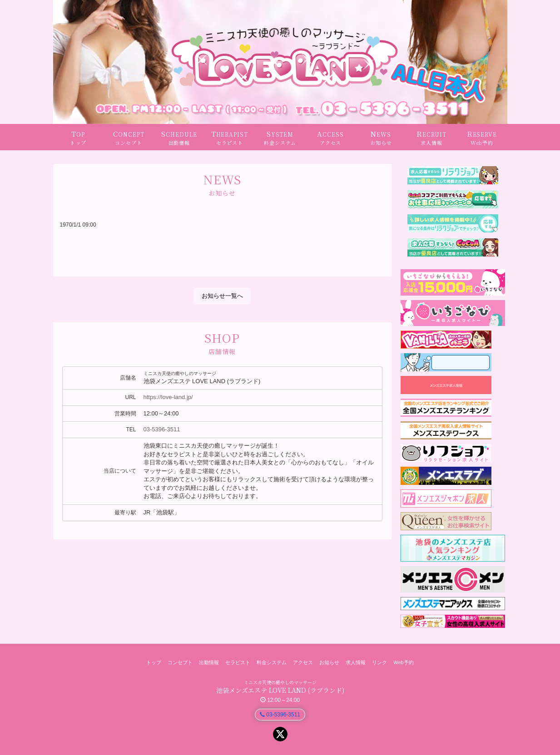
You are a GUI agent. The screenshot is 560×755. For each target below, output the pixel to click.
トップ (154, 662)
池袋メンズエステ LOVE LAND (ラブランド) (280, 690)
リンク (379, 662)
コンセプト (180, 662)
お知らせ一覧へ (222, 296)
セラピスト (238, 662)
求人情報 (356, 662)
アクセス (303, 662)
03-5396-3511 (162, 429)
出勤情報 (209, 662)
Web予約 (403, 662)
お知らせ (329, 662)
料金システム (272, 662)
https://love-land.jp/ (168, 397)
